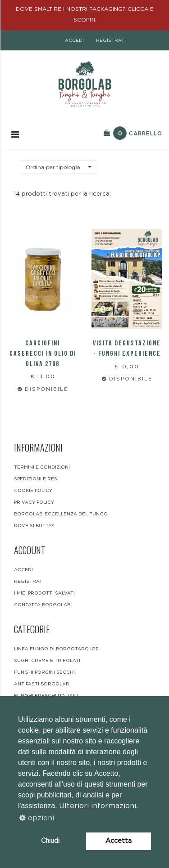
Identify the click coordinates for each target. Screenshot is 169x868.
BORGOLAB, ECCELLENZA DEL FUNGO (61, 514)
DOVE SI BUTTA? (34, 526)
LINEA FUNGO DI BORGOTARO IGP (56, 649)
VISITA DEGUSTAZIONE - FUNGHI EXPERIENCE (127, 349)
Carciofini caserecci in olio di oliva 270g (43, 354)
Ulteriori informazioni (98, 806)
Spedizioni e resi (36, 479)
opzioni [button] (37, 818)
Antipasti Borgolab (41, 684)
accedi (74, 40)
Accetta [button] (119, 841)
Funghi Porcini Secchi (44, 672)
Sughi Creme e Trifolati (47, 661)
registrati (111, 40)
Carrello (133, 133)
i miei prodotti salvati (44, 593)
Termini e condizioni (42, 467)
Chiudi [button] (50, 841)
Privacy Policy (34, 502)
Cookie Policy (33, 491)
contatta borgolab (42, 605)
